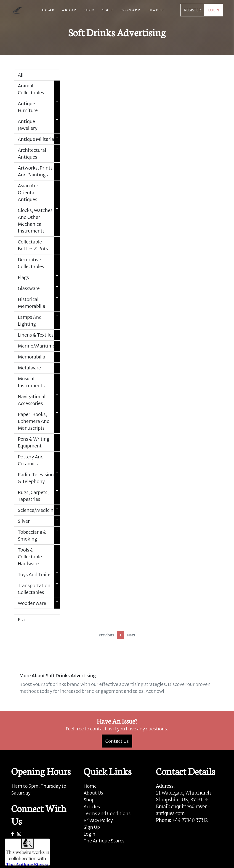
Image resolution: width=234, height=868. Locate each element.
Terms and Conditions (107, 813)
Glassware (39, 288)
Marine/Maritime (39, 346)
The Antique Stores (104, 841)
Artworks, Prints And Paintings (39, 171)
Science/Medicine (39, 510)
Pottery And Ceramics (39, 460)
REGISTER (192, 10)
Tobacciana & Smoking (39, 536)
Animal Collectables (39, 89)
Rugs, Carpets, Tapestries (39, 496)
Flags (39, 277)
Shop (89, 800)
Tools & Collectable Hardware (39, 557)
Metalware (39, 368)
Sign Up (92, 827)
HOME (48, 10)
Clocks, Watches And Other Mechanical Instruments (39, 221)
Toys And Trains (39, 575)
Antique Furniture (39, 107)
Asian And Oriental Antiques (39, 193)
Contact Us (117, 741)
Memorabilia (39, 357)
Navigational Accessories (39, 400)
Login (90, 834)
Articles (92, 807)
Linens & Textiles (39, 335)
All (21, 75)
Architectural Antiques (39, 154)
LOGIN (214, 10)
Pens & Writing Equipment (39, 442)
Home (90, 786)
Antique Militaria (39, 139)
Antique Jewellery (39, 125)
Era (21, 620)
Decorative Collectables (39, 263)
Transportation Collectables (39, 589)
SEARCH (156, 10)
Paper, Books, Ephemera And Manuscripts (39, 421)
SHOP (89, 10)
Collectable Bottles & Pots (39, 245)
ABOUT (69, 10)
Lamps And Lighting (39, 321)
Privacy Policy (98, 820)
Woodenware (39, 603)
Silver (39, 521)
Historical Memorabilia (39, 303)
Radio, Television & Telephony (39, 478)
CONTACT (131, 10)
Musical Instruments (39, 382)
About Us (93, 793)
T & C (108, 10)
